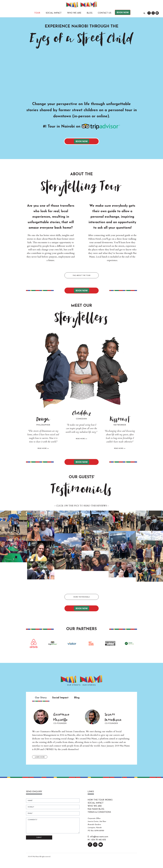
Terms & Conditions (99, 812)
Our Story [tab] (41, 698)
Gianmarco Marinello (61, 717)
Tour (37, 13)
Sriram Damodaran (113, 717)
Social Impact (54, 13)
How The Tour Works (100, 800)
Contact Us (105, 13)
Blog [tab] (77, 698)
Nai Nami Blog (96, 809)
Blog (90, 13)
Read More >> (43, 448)
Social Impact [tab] (60, 698)
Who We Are (74, 13)
